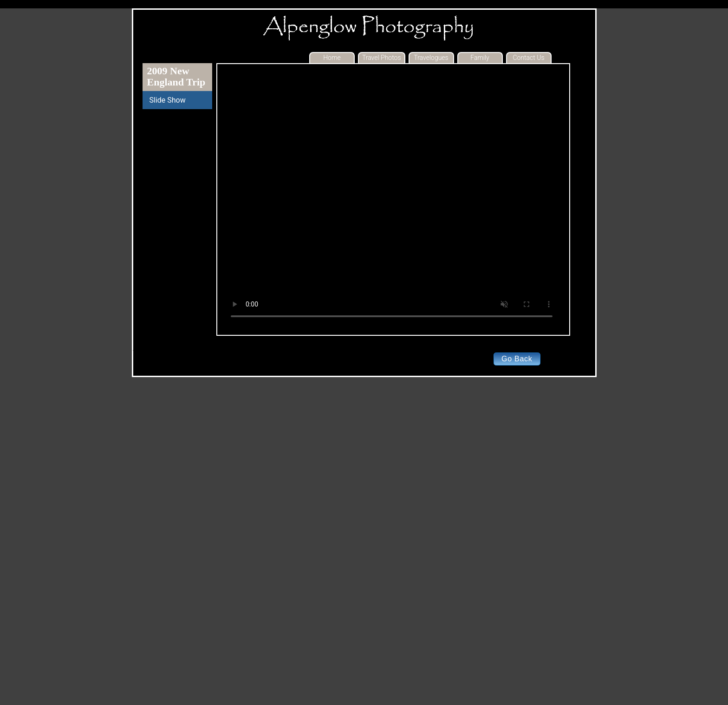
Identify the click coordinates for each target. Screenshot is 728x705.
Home (332, 58)
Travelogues (431, 58)
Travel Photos (382, 58)
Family (480, 58)
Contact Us (528, 58)
